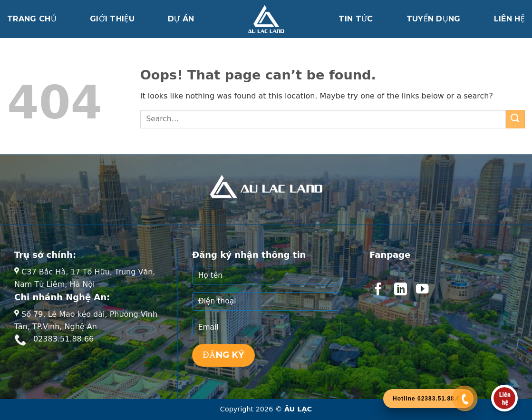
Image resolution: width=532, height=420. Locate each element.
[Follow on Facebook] (378, 290)
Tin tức (356, 19)
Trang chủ (32, 19)
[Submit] (515, 119)
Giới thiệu (112, 19)
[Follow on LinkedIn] (400, 290)
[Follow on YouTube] (422, 290)
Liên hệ (509, 19)
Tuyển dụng (434, 19)
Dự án (181, 19)
